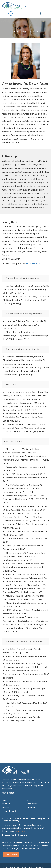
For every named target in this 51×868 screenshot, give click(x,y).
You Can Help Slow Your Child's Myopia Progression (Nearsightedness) (25, 820)
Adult (29, 800)
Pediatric (5, 807)
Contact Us (31, 807)
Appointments (32, 804)
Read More (20, 831)
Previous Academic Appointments (22, 349)
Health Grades (33, 264)
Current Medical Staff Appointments (24, 278)
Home (14, 31)
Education (11, 385)
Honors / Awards (14, 441)
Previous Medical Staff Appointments (24, 314)
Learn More (11, 854)
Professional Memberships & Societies (24, 642)
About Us (20, 31)
